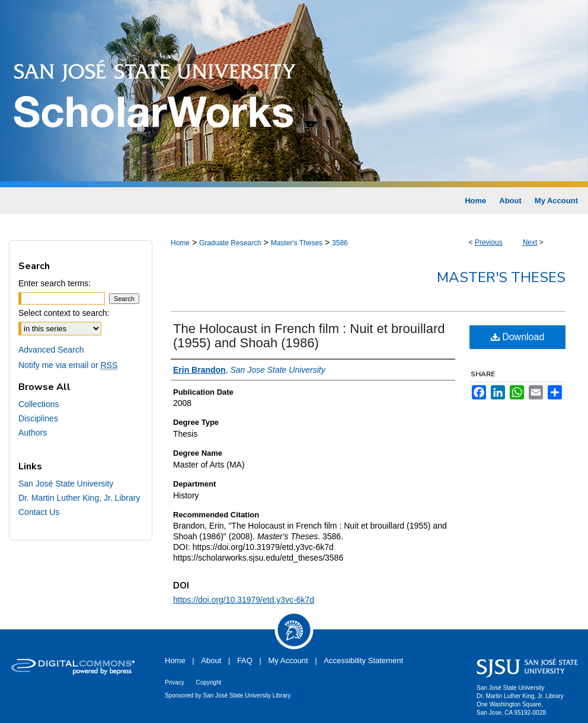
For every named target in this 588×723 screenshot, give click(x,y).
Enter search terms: (55, 283)
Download (518, 337)
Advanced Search (51, 350)
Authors (33, 433)
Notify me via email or (68, 365)
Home (180, 243)
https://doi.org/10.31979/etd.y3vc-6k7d (244, 600)
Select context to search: (64, 313)
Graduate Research (230, 243)
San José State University (66, 484)
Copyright (208, 682)
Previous (489, 242)
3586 (340, 243)
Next (530, 242)
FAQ (245, 660)
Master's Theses (297, 243)
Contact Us (39, 512)
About (211, 660)
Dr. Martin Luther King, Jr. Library (79, 498)
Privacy (175, 682)
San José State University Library (247, 695)
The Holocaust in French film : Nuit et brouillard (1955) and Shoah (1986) (309, 336)
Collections (39, 404)
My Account (288, 660)
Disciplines (38, 418)
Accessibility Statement (363, 660)
